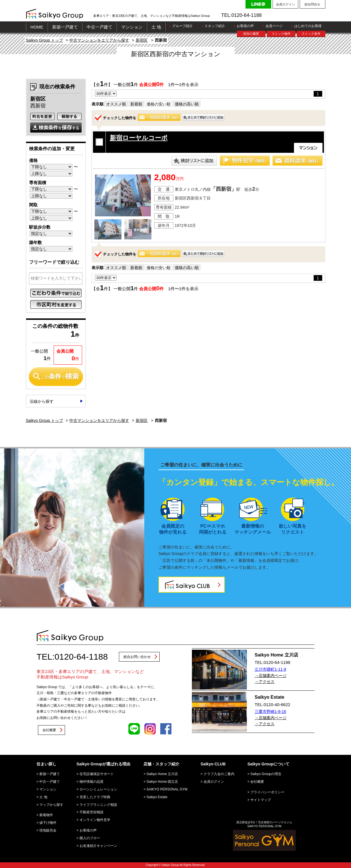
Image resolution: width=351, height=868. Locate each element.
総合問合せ (312, 4)
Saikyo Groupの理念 (266, 774)
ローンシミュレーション (98, 789)
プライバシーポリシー (267, 792)
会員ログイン (285, 4)
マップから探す (51, 805)
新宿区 (142, 40)
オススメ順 (116, 104)
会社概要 (49, 730)
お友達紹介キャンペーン (98, 846)
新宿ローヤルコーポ (139, 138)
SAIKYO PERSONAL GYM (167, 789)
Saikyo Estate (157, 797)
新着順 (136, 104)
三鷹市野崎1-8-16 (270, 712)
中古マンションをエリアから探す (99, 40)
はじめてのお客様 (308, 26)
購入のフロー (90, 838)
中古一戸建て (100, 27)
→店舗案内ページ (271, 676)
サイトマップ (261, 800)
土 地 (156, 27)
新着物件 (46, 815)
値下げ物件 (48, 823)
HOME (37, 27)
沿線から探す (42, 401)
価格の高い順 (187, 104)
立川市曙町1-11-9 (270, 669)
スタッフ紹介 (215, 26)
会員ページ (274, 26)
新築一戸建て (65, 27)
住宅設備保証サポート (97, 774)
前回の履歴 (251, 34)
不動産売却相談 (92, 812)
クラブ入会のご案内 (219, 774)
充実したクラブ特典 (95, 797)
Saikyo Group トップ (45, 40)
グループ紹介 (182, 26)
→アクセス (265, 682)
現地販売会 (48, 830)
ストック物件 (281, 34)
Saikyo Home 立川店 (162, 774)
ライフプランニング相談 (98, 805)
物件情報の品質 (92, 782)
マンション (132, 27)
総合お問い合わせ (137, 657)
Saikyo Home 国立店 (162, 782)
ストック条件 (311, 34)
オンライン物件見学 (95, 820)
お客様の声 (245, 26)
